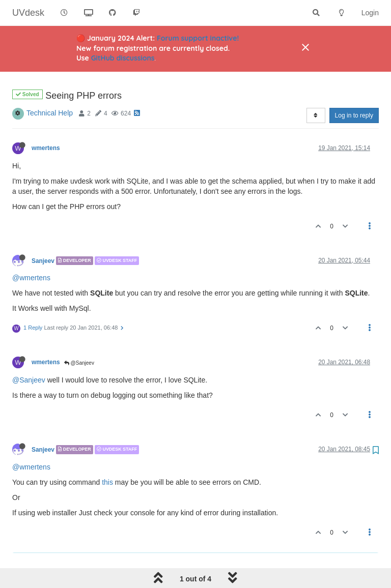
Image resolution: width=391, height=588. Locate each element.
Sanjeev (43, 234)
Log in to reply (354, 90)
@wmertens (31, 252)
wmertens (46, 122)
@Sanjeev (79, 337)
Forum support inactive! (198, 38)
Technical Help (50, 87)
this (107, 456)
